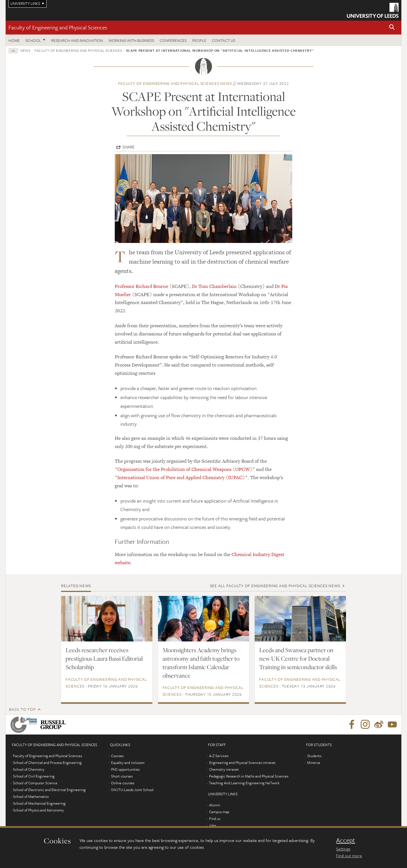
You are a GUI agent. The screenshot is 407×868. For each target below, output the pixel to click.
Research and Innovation (77, 40)
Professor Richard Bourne (141, 286)
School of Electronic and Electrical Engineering (49, 790)
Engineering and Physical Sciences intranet (242, 763)
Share (128, 147)
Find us (215, 819)
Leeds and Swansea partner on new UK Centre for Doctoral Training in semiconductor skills (298, 658)
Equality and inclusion (128, 763)
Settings (343, 849)
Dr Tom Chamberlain (214, 286)
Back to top (22, 709)
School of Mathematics (31, 796)
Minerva (314, 763)
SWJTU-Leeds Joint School (132, 790)
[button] (392, 28)
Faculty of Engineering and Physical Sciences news (175, 83)
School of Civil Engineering (34, 776)
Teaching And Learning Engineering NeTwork (244, 783)
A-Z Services (219, 756)
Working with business (131, 40)
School (33, 40)
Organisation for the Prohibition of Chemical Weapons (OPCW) (185, 469)
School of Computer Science (35, 783)
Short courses (122, 776)
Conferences (173, 40)
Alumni (215, 805)
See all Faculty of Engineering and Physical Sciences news (275, 586)
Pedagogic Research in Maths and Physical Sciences (249, 776)
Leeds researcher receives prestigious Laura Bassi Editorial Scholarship (104, 658)
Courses (117, 756)
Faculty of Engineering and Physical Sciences (58, 27)
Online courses (123, 783)
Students (314, 756)
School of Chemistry (29, 769)
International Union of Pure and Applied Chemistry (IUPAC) (181, 477)
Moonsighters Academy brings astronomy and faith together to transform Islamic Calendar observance (201, 663)
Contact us (224, 40)
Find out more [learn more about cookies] (349, 856)
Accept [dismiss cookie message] (346, 840)
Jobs (212, 825)
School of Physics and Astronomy (38, 810)
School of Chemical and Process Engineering (47, 763)
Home (14, 40)
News (25, 50)
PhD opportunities (125, 769)
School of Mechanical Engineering (39, 803)
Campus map (219, 812)
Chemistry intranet (224, 769)
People (199, 40)
